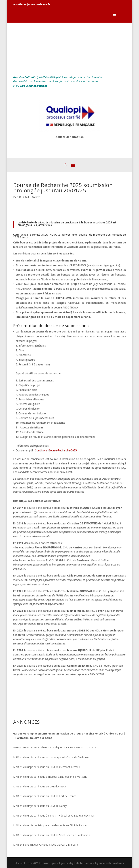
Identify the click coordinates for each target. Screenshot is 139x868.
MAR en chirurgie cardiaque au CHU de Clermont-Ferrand (47, 767)
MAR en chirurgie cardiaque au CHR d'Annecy (40, 786)
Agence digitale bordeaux (76, 863)
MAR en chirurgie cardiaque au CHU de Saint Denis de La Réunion (52, 835)
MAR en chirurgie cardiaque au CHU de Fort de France (45, 796)
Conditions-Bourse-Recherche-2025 (56, 450)
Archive (36, 197)
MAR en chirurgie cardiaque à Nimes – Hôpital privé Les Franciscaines (54, 816)
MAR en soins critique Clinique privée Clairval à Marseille (46, 845)
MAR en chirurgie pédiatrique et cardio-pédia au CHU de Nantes (50, 825)
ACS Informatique (45, 863)
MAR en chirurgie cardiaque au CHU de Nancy (40, 806)
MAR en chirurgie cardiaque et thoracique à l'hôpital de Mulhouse (51, 757)
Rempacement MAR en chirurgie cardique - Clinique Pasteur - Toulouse (55, 747)
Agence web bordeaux (109, 863)
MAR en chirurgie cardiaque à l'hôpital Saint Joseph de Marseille (50, 777)
